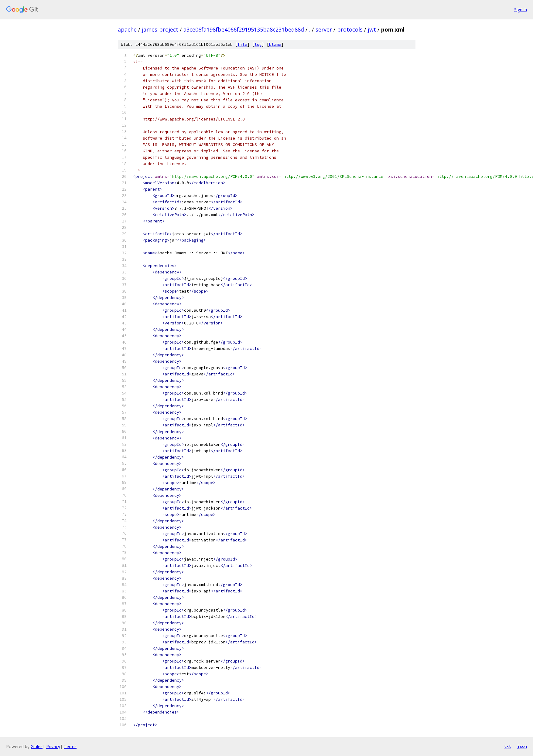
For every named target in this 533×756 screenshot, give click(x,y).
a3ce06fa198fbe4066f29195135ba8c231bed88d (244, 29)
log (258, 44)
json (522, 746)
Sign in (521, 10)
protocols (350, 29)
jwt (372, 29)
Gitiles (37, 746)
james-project (160, 29)
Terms (70, 746)
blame (275, 44)
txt (507, 746)
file (242, 44)
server (324, 29)
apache (127, 29)
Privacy (53, 746)
